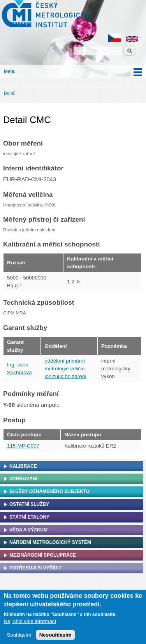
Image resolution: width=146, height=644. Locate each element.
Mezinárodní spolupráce (43, 555)
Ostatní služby (29, 504)
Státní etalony (29, 517)
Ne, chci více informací (30, 625)
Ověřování (23, 479)
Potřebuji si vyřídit (35, 568)
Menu (10, 71)
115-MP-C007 (23, 446)
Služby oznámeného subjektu (49, 491)
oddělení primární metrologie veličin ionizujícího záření (65, 369)
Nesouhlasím (55, 639)
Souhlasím (19, 639)
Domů (10, 93)
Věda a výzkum (28, 530)
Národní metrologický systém (50, 542)
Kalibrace (23, 466)
